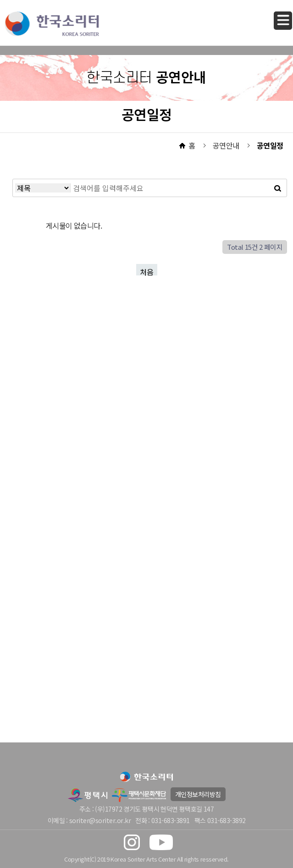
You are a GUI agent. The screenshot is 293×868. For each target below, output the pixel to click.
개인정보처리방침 (198, 794)
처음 (147, 271)
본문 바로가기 (0, 0)
